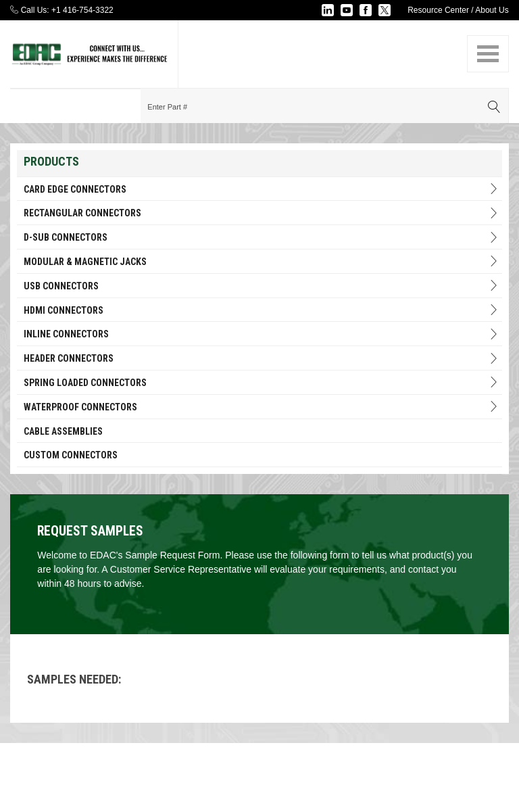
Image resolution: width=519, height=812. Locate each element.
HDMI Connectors (261, 310)
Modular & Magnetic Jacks (261, 261)
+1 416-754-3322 (82, 10)
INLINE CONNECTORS (261, 334)
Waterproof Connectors (261, 407)
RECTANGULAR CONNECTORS (261, 213)
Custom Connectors (71, 455)
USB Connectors (261, 286)
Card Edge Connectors (261, 189)
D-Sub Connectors (261, 238)
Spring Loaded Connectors (261, 382)
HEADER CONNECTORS (261, 359)
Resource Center (438, 10)
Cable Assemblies (63, 431)
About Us (492, 10)
